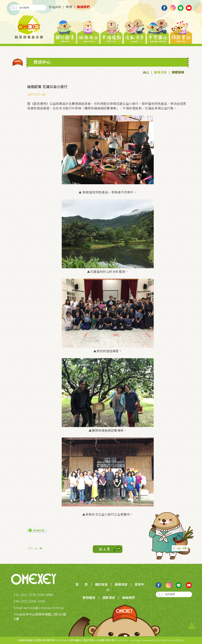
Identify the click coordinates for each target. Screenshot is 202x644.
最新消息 (160, 72)
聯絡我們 (83, 7)
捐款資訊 (109, 598)
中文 (69, 7)
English (55, 7)
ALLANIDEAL (176, 640)
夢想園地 (89, 598)
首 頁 (82, 585)
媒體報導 (178, 72)
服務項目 (121, 585)
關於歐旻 (101, 585)
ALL (146, 72)
